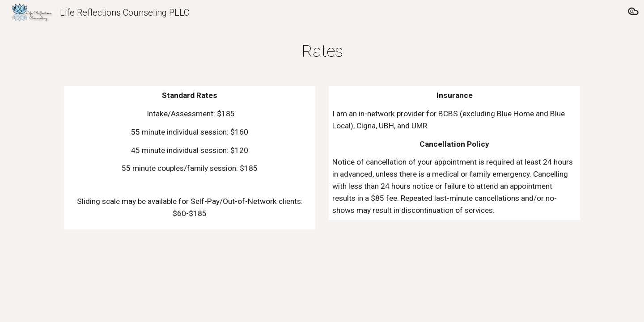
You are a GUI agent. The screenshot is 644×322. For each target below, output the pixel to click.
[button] (633, 13)
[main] (322, 51)
